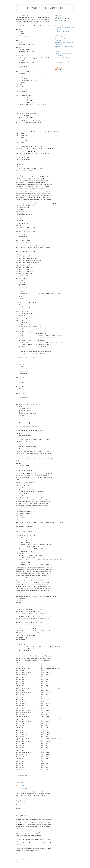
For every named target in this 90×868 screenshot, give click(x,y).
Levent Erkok (21, 784)
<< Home (18, 860)
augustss (57, 17)
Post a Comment (21, 857)
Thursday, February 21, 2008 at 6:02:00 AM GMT (29, 854)
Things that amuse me (45, 8)
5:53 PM (32, 776)
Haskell (30, 773)
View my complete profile (62, 21)
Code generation (23, 773)
